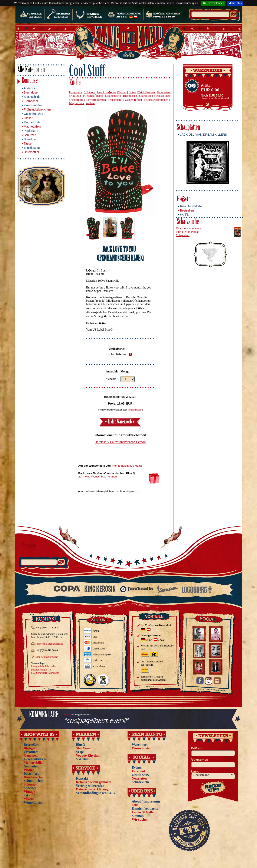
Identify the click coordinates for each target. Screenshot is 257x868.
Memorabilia (33, 763)
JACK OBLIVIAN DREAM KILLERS (204, 135)
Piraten (29, 770)
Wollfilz (185, 215)
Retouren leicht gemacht (94, 782)
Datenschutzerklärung (92, 789)
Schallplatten (188, 128)
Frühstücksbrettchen (37, 109)
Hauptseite (76, 92)
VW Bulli (83, 759)
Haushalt (76, 96)
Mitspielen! (183, 235)
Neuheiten (31, 766)
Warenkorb (140, 745)
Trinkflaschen (33, 148)
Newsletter (140, 778)
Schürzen (30, 135)
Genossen (31, 755)
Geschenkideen (35, 759)
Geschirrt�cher (107, 92)
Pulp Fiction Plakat (187, 232)
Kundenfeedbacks (145, 809)
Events (137, 768)
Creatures (31, 752)
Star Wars (83, 748)
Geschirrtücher (34, 114)
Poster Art (31, 774)
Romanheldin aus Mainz (127, 466)
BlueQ (81, 745)
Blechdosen (32, 92)
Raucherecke (33, 777)
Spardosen (31, 139)
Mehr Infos (235, 3)
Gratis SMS (140, 775)
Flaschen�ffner (133, 100)
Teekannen (114, 100)
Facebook (139, 771)
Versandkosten (135, 410)
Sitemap (30, 784)
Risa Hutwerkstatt (192, 206)
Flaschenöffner (34, 105)
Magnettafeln (32, 126)
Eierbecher (31, 101)
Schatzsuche (188, 222)
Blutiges (30, 748)
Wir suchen (140, 819)
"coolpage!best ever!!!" (96, 721)
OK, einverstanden (213, 3)
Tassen (29, 143)
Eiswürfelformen (96, 100)
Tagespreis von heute (188, 228)
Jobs (135, 805)
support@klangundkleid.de (49, 644)
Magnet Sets (32, 122)
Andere (90, 103)
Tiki (27, 795)
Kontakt (82, 778)
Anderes (29, 88)
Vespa (80, 752)
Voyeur (29, 799)
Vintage (29, 792)
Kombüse (30, 81)
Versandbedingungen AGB (95, 793)
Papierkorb (31, 131)
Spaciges (30, 788)
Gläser (28, 118)
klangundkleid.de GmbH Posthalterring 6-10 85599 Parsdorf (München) (45, 670)
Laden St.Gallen (144, 812)
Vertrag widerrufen (90, 786)
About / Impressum (146, 801)
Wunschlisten (34, 802)
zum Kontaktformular (47, 657)
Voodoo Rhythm (88, 755)
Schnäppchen (34, 781)
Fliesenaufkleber (93, 96)
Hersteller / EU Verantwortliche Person (120, 442)
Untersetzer (32, 152)
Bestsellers (187, 210)
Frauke (68, 714)
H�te (184, 200)
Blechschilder (33, 97)
